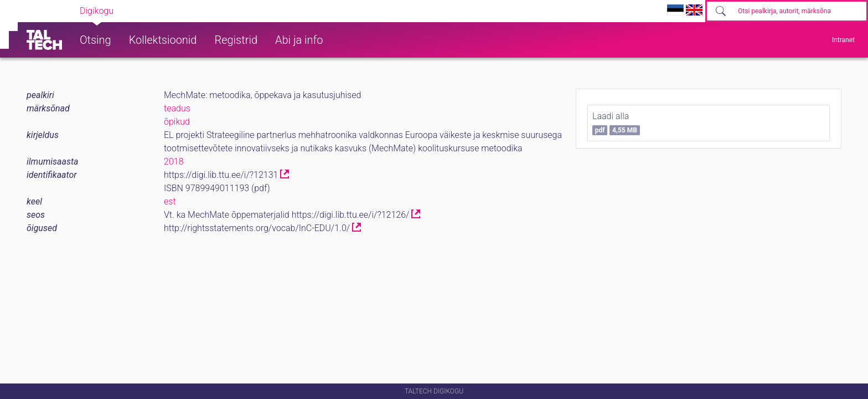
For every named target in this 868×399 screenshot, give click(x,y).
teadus (177, 108)
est (170, 201)
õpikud (177, 122)
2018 (174, 162)
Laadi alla (616, 123)
